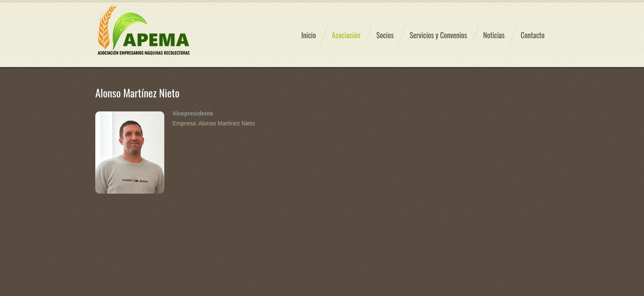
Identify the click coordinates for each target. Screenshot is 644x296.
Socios (385, 35)
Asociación (346, 35)
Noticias (494, 35)
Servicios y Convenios (438, 35)
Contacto (533, 35)
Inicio (308, 35)
